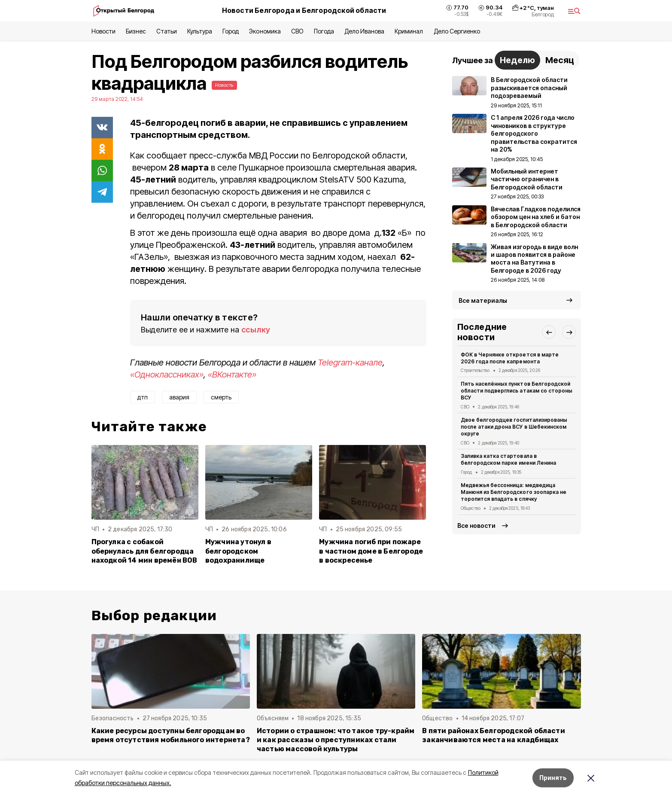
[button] (549, 332)
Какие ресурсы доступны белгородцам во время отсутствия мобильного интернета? (171, 735)
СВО (297, 31)
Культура (200, 31)
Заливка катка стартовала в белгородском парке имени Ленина (508, 459)
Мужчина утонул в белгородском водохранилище (238, 551)
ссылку (256, 330)
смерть (221, 397)
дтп (143, 397)
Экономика (265, 31)
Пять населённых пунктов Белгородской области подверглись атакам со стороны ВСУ (517, 391)
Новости (103, 31)
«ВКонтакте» (232, 375)
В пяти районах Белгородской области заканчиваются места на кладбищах (494, 735)
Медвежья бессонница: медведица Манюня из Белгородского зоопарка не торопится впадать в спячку (514, 492)
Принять (553, 778)
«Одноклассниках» (167, 375)
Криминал (409, 31)
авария (179, 397)
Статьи (167, 31)
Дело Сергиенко (457, 31)
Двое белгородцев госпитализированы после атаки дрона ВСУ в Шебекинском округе (514, 427)
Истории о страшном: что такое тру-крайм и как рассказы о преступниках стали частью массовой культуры (336, 740)
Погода (324, 31)
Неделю (517, 60)
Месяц (560, 60)
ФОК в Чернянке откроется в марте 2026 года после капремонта (510, 358)
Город (231, 31)
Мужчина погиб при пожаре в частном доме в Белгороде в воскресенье (371, 551)
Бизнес (136, 31)
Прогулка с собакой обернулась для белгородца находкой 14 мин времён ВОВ (144, 551)
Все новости (476, 525)
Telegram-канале (350, 362)
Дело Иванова (364, 31)
